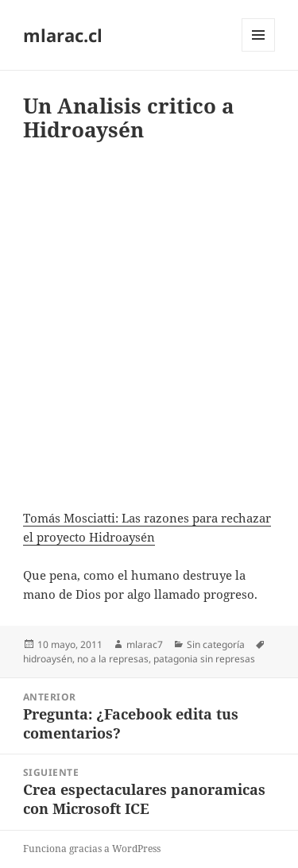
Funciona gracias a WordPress (92, 849)
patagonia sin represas (204, 659)
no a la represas (113, 659)
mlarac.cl (63, 35)
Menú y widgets (259, 51)
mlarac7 (145, 644)
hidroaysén (48, 659)
